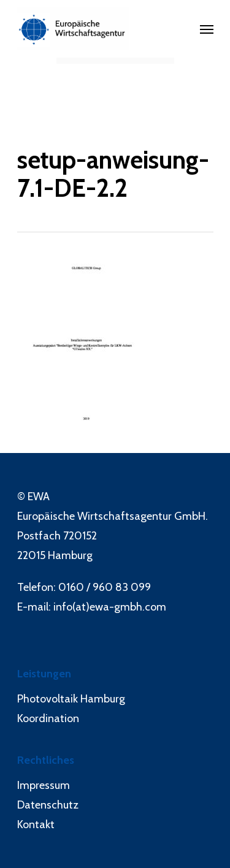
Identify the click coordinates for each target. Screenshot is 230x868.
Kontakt (36, 824)
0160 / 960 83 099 (105, 587)
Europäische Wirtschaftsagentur (94, 516)
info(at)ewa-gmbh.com (110, 607)
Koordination (48, 718)
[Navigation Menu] (207, 29)
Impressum (44, 785)
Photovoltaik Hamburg (71, 699)
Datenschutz (48, 805)
